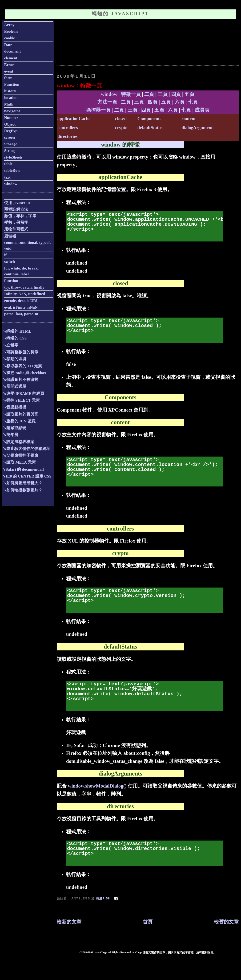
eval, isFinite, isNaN (21, 307)
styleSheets (13, 157)
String (10, 151)
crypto (121, 128)
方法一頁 (107, 102)
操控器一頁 (98, 110)
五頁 (189, 94)
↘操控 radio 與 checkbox (24, 373)
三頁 (163, 94)
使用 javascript (17, 203)
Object (10, 124)
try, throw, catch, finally (24, 287)
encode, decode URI (21, 301)
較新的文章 (69, 922)
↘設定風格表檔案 (18, 442)
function (11, 281)
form (8, 78)
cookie (10, 38)
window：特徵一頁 (79, 86)
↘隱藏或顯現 (14, 428)
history (10, 91)
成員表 (202, 110)
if (5, 255)
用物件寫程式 (16, 229)
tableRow (12, 170)
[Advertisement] (142, 46)
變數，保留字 (16, 223)
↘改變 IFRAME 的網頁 (23, 394)
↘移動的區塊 (14, 359)
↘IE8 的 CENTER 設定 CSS (27, 476)
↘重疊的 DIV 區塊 (19, 421)
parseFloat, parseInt (21, 314)
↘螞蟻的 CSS (14, 338)
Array (9, 25)
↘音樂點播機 (14, 407)
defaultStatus (150, 128)
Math (9, 104)
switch (10, 262)
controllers (68, 128)
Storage (11, 144)
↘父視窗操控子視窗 (20, 455)
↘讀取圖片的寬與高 (20, 414)
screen (10, 137)
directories (67, 136)
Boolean (11, 31)
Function (12, 84)
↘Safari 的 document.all (23, 469)
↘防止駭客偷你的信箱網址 (26, 449)
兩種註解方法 (16, 209)
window (109, 94)
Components (149, 119)
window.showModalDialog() (97, 786)
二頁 (149, 94)
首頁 (148, 922)
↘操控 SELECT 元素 (21, 400)
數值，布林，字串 (20, 216)
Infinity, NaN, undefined (25, 294)
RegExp (11, 131)
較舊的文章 (226, 922)
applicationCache (74, 119)
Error (9, 65)
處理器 (10, 236)
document (13, 51)
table (8, 164)
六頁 (180, 102)
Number (11, 118)
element (11, 58)
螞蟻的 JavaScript (120, 14)
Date (8, 45)
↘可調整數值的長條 (20, 352)
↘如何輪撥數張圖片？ (22, 490)
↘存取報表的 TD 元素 (22, 366)
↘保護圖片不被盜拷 (20, 380)
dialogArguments (198, 128)
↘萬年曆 (10, 435)
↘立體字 (10, 345)
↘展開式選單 (14, 386)
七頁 (193, 102)
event (9, 71)
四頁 (176, 94)
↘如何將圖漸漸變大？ (22, 483)
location (11, 98)
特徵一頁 (131, 94)
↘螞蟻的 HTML (17, 331)
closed (121, 119)
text (7, 177)
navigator (12, 111)
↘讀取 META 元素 (19, 462)
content (189, 119)
